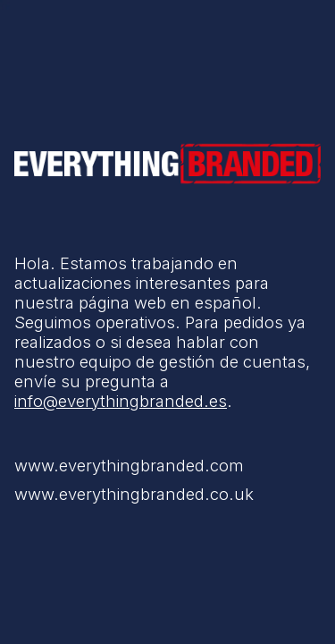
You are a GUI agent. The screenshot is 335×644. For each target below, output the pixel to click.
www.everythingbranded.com (129, 465)
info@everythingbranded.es (121, 401)
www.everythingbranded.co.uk (134, 494)
